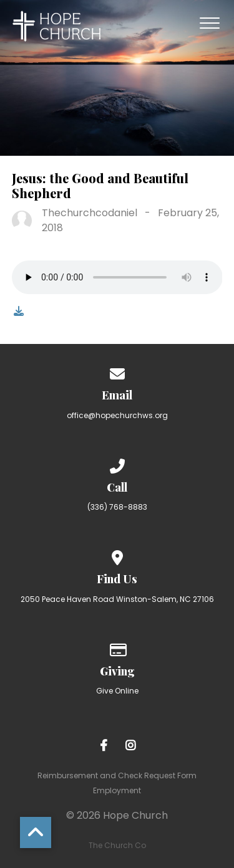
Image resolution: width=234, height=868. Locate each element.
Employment (117, 790)
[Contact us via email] (117, 372)
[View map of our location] (117, 556)
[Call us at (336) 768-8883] (117, 464)
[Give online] (117, 648)
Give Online (117, 691)
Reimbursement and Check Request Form (117, 775)
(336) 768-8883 (117, 507)
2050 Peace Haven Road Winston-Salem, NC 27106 (117, 599)
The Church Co (117, 845)
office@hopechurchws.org (117, 415)
